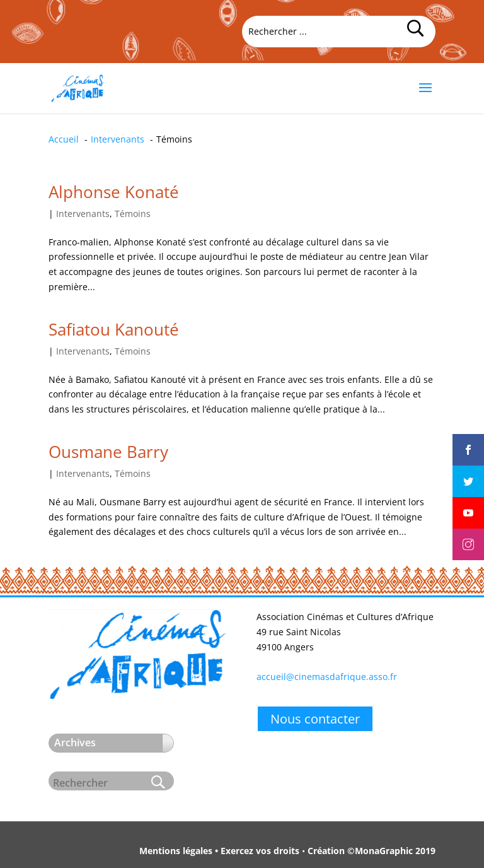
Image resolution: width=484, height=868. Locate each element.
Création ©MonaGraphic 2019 (372, 851)
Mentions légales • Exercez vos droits (219, 851)
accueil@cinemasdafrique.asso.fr (327, 677)
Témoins (133, 214)
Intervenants (83, 214)
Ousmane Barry (108, 452)
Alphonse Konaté (114, 192)
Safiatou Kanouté (114, 329)
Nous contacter (315, 719)
